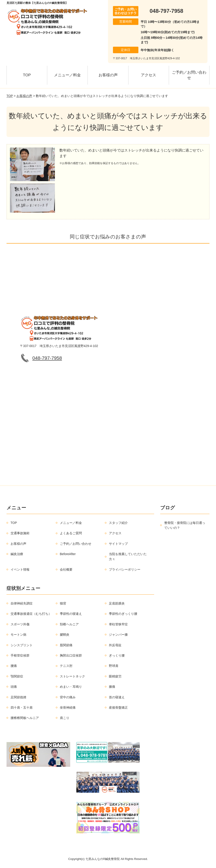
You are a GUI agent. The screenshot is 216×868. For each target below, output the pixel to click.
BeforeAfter (68, 554)
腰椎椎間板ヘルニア (25, 718)
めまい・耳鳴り (71, 687)
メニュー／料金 (67, 75)
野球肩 (114, 666)
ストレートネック (72, 676)
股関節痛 (66, 645)
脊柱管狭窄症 (118, 624)
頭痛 (14, 687)
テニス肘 (66, 666)
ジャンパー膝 (118, 635)
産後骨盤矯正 (118, 708)
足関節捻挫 (18, 697)
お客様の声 (108, 75)
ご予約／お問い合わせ (189, 75)
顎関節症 (17, 676)
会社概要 (66, 569)
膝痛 (112, 687)
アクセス (148, 75)
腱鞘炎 (65, 635)
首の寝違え (117, 697)
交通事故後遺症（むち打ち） (31, 614)
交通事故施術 (20, 533)
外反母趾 (115, 645)
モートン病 (18, 635)
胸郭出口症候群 (71, 655)
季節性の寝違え (71, 614)
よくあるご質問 (71, 533)
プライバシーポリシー (125, 569)
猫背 (63, 603)
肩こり (65, 718)
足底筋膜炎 (117, 603)
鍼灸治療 (17, 554)
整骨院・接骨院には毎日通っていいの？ (185, 525)
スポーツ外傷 (20, 624)
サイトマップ (118, 544)
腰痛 (14, 666)
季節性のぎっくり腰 (123, 614)
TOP (27, 75)
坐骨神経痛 (68, 708)
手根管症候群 (20, 655)
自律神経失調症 (22, 603)
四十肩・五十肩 (22, 708)
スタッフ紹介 (118, 523)
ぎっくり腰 (117, 655)
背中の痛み (68, 697)
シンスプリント (22, 645)
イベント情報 (20, 569)
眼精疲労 (115, 676)
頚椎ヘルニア (69, 624)
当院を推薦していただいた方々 (128, 556)
